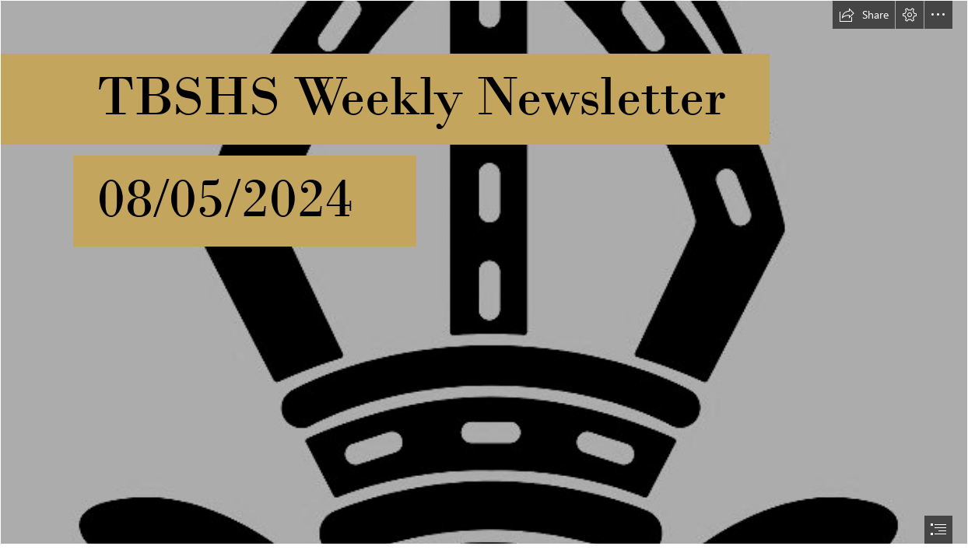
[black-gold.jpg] (484, 272)
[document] (484, 280)
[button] (864, 15)
